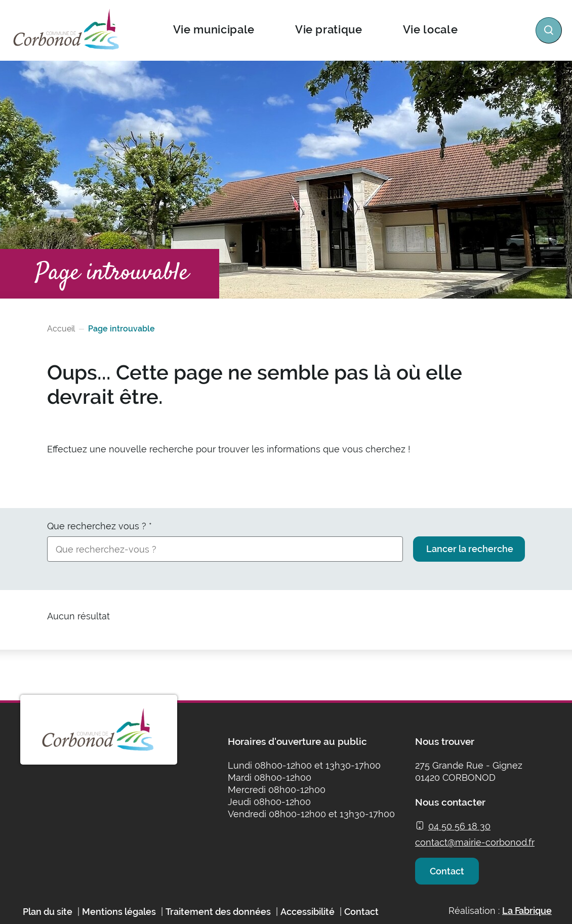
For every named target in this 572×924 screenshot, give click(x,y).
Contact (450, 875)
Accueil (61, 329)
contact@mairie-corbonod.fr (475, 842)
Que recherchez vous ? (99, 526)
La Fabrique (527, 918)
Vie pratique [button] (328, 29)
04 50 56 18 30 (459, 826)
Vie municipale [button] (213, 29)
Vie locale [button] (430, 29)
